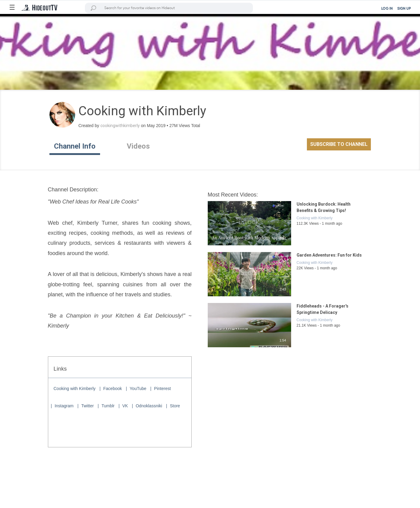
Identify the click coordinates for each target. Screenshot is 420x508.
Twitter (87, 406)
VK (125, 406)
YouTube (138, 389)
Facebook (113, 389)
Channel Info (75, 146)
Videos (138, 146)
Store (175, 406)
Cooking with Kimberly (75, 389)
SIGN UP (404, 9)
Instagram (64, 406)
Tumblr (108, 406)
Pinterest (162, 389)
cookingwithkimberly (120, 126)
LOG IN (387, 9)
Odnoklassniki (149, 406)
